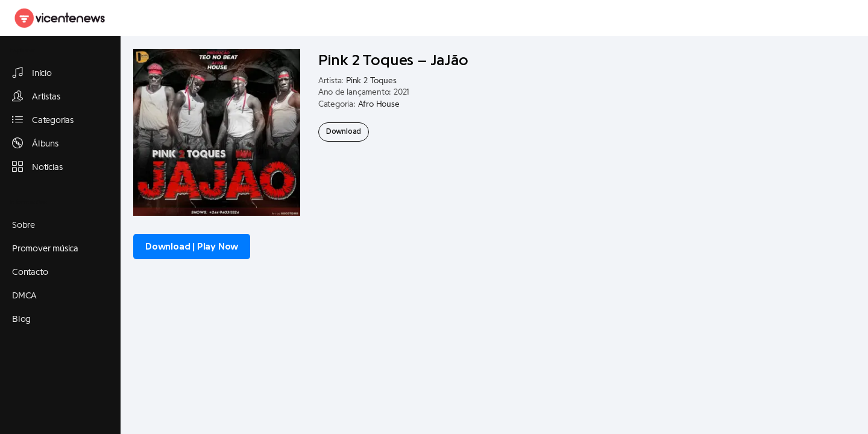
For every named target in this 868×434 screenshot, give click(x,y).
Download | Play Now (192, 247)
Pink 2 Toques (371, 81)
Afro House (379, 104)
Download (344, 131)
